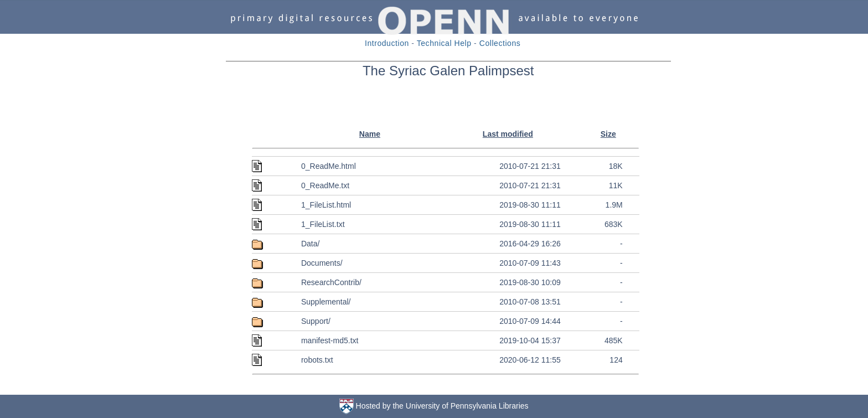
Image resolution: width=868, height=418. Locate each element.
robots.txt (317, 360)
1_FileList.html (326, 205)
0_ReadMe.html (329, 166)
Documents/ (322, 263)
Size (608, 134)
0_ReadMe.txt (325, 185)
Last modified (508, 134)
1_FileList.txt (323, 224)
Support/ (316, 321)
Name (370, 134)
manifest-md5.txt (330, 340)
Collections (500, 43)
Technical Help (444, 43)
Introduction (387, 43)
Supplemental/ (326, 302)
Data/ (310, 244)
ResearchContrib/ (331, 282)
